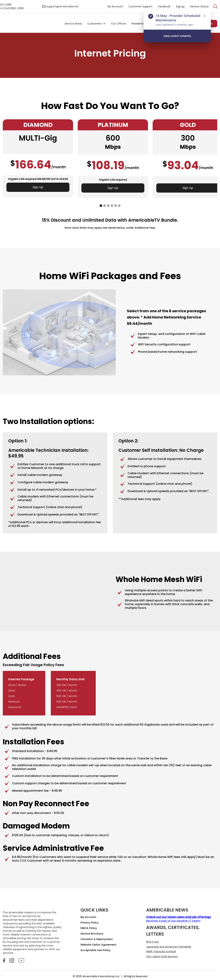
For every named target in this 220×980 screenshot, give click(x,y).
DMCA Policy (89, 928)
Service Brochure (92, 934)
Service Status (199, 6)
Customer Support (140, 6)
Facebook (164, 6)
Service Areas (73, 24)
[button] (96, 24)
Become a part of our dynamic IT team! (179, 919)
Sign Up (38, 187)
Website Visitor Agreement (98, 945)
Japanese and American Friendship (169, 947)
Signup (180, 6)
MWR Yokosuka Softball (161, 951)
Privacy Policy (89, 923)
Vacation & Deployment (97, 939)
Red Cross (153, 942)
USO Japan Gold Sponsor (162, 956)
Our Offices (119, 24)
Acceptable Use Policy (95, 950)
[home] (33, 24)
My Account (115, 6)
